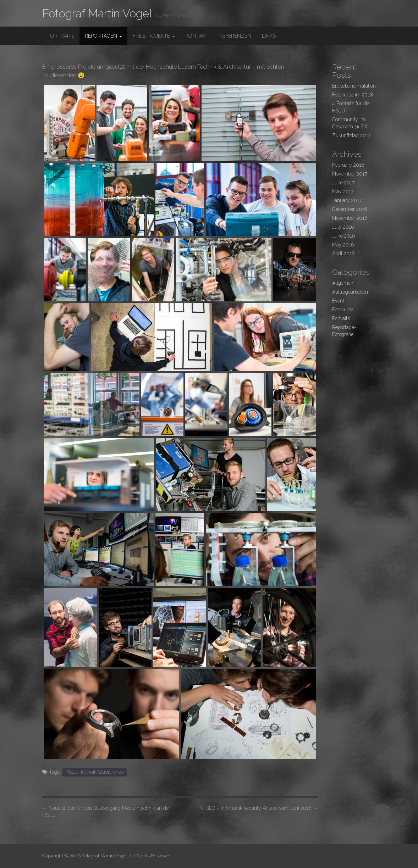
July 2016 (343, 227)
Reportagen (103, 36)
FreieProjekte (154, 36)
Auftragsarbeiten (350, 292)
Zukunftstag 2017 (351, 135)
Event (338, 301)
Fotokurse (343, 310)
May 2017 (343, 191)
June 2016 (344, 236)
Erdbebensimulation (354, 86)
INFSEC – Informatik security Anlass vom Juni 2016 (258, 808)
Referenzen (235, 36)
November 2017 (350, 174)
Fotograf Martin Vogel (97, 13)
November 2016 (350, 218)
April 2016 (343, 254)
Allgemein (343, 283)
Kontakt (197, 36)
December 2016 (350, 209)
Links (269, 36)
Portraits (61, 36)
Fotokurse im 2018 (353, 95)
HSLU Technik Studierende (95, 772)
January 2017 (347, 200)
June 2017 (343, 183)
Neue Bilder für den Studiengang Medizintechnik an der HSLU (106, 812)
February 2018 (348, 165)
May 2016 (343, 245)
